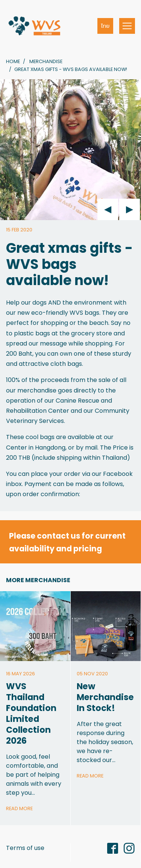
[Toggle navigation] (127, 26)
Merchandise (46, 61)
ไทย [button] (105, 26)
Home (13, 61)
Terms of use (25, 848)
